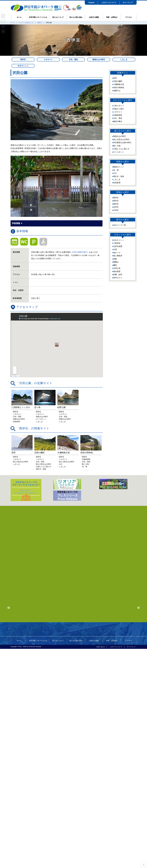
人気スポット (119, 106)
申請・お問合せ (112, 17)
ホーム (19, 17)
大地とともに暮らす (121, 149)
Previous (9, 663)
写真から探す (119, 109)
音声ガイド (118, 278)
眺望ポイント (119, 167)
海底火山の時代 (99, 59)
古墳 (115, 249)
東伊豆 (116, 198)
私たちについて (58, 17)
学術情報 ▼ (17, 223)
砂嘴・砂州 (118, 275)
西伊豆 (40, 23)
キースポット (119, 152)
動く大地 (117, 146)
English (91, 2)
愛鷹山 (116, 262)
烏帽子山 (117, 91)
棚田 (115, 265)
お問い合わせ (101, 702)
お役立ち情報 (94, 17)
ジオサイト (48, 59)
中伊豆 (116, 210)
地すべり (117, 253)
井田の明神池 (119, 88)
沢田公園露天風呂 (80, 252)
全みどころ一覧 (119, 225)
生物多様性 (118, 115)
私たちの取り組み (76, 17)
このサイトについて (109, 2)
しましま (124, 59)
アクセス (129, 17)
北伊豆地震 (118, 246)
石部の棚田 (118, 81)
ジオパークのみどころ (26, 23)
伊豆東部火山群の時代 (122, 143)
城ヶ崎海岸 (118, 256)
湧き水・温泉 (119, 176)
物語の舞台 (118, 121)
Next (139, 663)
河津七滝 (117, 268)
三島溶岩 (117, 243)
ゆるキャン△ (23, 66)
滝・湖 (116, 170)
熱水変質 (117, 271)
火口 (115, 173)
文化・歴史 (73, 59)
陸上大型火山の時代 (121, 139)
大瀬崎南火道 (119, 84)
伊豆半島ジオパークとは (38, 17)
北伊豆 (116, 207)
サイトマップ (128, 2)
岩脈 (115, 259)
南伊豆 (116, 204)
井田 (115, 78)
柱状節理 (117, 183)
